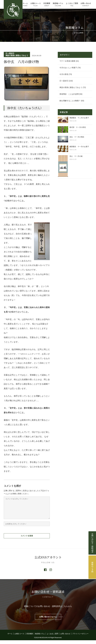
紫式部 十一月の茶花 (78, 127)
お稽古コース (36, 4)
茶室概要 (47, 4)
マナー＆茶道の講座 (67, 61)
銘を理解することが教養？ (70, 101)
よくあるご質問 (72, 4)
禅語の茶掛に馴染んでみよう (17, 55)
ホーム (25, 4)
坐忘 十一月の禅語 (77, 137)
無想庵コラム (58, 4)
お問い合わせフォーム (48, 620)
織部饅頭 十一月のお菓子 (79, 147)
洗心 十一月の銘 (76, 156)
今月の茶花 (64, 74)
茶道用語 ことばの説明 (69, 94)
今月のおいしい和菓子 (68, 68)
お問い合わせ (86, 4)
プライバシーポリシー (80, 637)
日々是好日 (10, 53)
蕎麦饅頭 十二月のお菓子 (79, 118)
